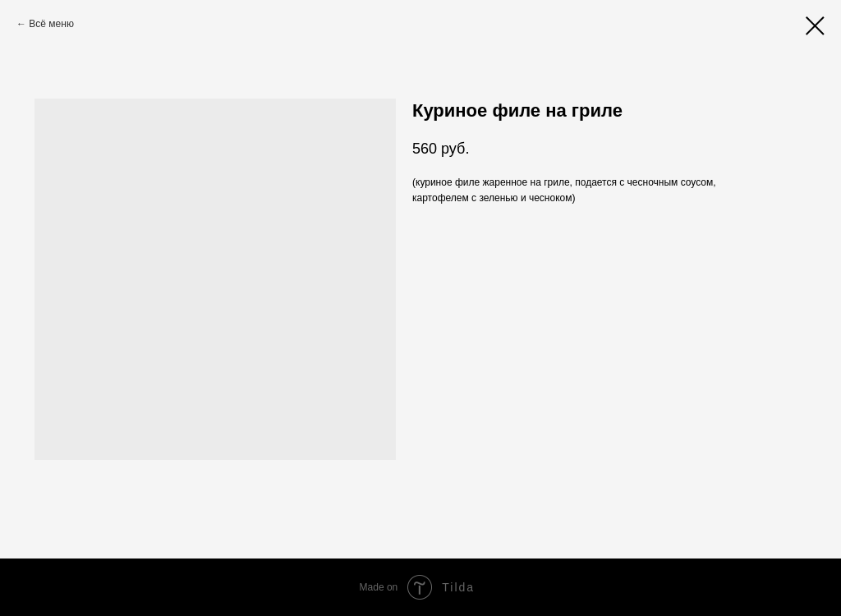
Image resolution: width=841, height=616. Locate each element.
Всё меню (51, 24)
